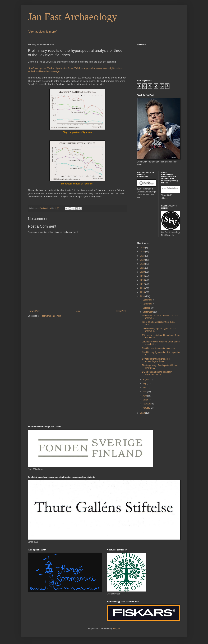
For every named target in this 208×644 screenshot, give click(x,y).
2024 (143, 256)
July (145, 383)
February (147, 404)
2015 (143, 292)
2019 (143, 276)
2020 (143, 272)
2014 (143, 296)
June (145, 388)
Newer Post (34, 311)
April (145, 396)
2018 (143, 280)
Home (78, 311)
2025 (143, 252)
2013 (143, 413)
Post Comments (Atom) (51, 316)
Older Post (121, 311)
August (146, 380)
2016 (143, 288)
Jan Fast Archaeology (73, 17)
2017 (143, 284)
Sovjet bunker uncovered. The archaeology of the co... (156, 360)
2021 (143, 268)
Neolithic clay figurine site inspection (159, 348)
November (148, 304)
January (146, 408)
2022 (143, 264)
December (148, 300)
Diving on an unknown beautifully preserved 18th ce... (157, 373)
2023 (143, 260)
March (146, 400)
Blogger (116, 629)
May (145, 392)
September (148, 312)
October (146, 308)
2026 (143, 248)
